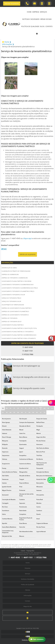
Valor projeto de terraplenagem (13, 305)
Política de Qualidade (30, 26)
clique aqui (27, 238)
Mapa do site (28, 606)
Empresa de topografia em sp (12, 322)
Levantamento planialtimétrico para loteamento (19, 338)
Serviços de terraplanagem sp (27, 366)
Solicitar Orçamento (12, 4)
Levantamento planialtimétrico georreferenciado (19, 335)
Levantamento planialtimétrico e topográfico (18, 332)
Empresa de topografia (10, 318)
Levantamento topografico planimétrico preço (18, 291)
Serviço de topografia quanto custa (29, 388)
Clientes (28, 590)
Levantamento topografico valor (13, 295)
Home (29, 12)
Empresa (36, 12)
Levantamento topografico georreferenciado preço (20, 288)
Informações (7, 263)
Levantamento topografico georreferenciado (18, 285)
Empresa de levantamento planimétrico (15, 311)
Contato (49, 26)
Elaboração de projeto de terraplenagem (16, 271)
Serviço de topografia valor (11, 301)
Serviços (43, 12)
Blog (42, 26)
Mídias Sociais (46, 19)
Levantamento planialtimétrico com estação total (19, 328)
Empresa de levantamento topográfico (15, 315)
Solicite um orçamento (27, 254)
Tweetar (4, 249)
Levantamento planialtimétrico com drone (17, 281)
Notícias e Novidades (31, 19)
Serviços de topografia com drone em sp (31, 377)
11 (14, 558)
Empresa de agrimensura (10, 275)
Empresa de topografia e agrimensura (15, 278)
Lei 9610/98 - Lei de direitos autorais (25, 547)
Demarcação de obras (9, 268)
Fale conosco (37, 639)
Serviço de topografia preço (11, 298)
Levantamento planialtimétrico (13, 325)
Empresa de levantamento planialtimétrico (17, 308)
